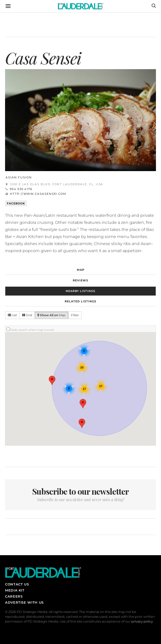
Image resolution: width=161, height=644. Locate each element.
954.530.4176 (21, 189)
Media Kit (15, 590)
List (12, 315)
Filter (75, 315)
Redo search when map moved (32, 330)
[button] (83, 404)
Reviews (80, 280)
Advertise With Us (24, 602)
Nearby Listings (80, 291)
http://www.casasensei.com (38, 194)
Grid (27, 315)
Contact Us (17, 584)
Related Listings (80, 301)
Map (81, 270)
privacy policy (142, 621)
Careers (14, 596)
